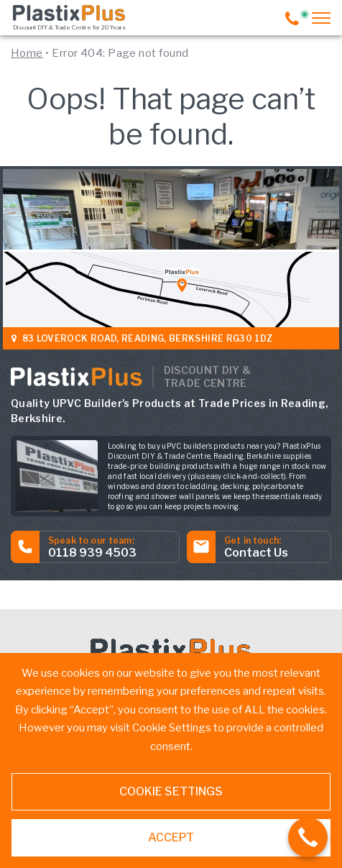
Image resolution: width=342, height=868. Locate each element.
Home (27, 53)
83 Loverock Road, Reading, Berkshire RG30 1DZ (143, 338)
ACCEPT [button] (171, 837)
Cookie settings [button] (171, 791)
